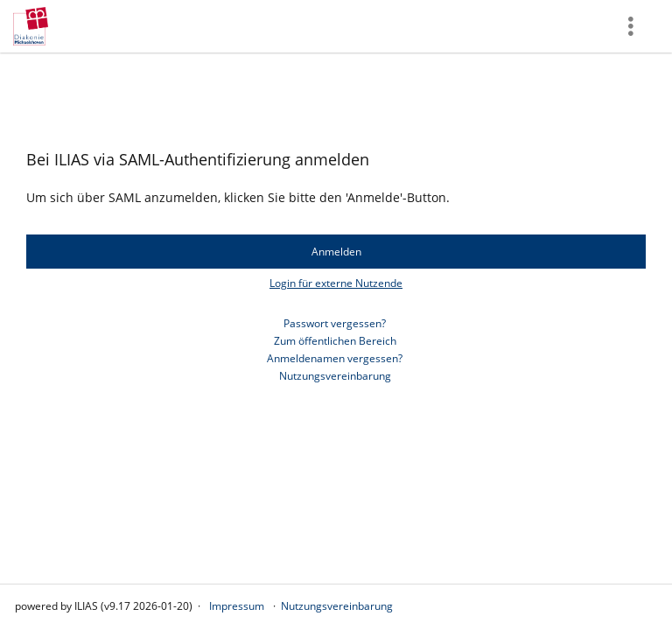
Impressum (237, 606)
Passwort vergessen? (335, 323)
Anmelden (336, 252)
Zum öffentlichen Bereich (335, 341)
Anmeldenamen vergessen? (335, 358)
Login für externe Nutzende (336, 283)
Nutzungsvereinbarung (335, 376)
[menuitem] (633, 26)
